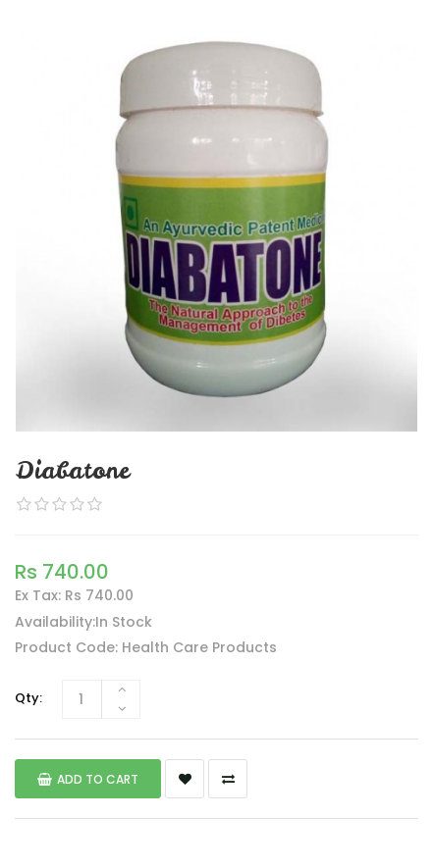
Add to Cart (88, 779)
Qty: (28, 698)
